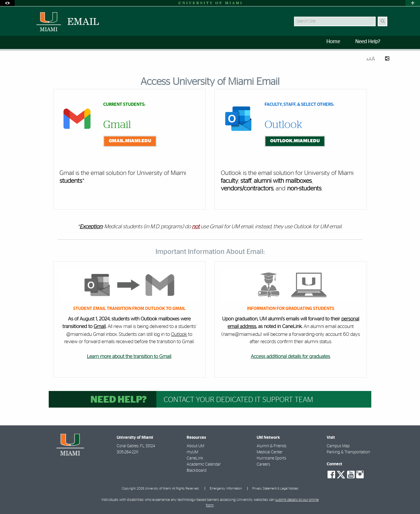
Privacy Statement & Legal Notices (275, 488)
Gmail (100, 327)
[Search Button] (383, 21)
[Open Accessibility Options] (7, 3)
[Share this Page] (385, 59)
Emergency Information (226, 488)
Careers (263, 464)
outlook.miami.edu (295, 141)
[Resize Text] (371, 59)
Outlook (179, 334)
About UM (195, 446)
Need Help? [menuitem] (368, 42)
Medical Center (270, 452)
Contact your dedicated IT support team (238, 400)
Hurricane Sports (271, 458)
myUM (192, 452)
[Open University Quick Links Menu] (413, 3)
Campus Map (338, 446)
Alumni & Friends (272, 446)
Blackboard (197, 471)
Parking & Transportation (348, 452)
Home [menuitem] (333, 42)
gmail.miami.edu (130, 141)
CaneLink (195, 458)
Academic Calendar (204, 464)
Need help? (119, 400)
